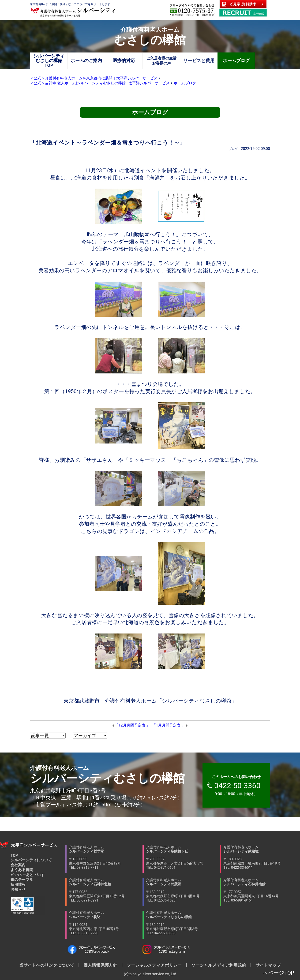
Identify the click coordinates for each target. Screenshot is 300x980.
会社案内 (18, 865)
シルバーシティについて (31, 860)
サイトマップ (266, 965)
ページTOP (281, 973)
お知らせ (18, 889)
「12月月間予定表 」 (132, 725)
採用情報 (18, 885)
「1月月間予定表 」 (169, 725)
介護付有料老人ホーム (106, 857)
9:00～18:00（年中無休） (239, 785)
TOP (14, 855)
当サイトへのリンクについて (49, 965)
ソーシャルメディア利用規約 (219, 965)
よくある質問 (22, 870)
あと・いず (28, 875)
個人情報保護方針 (100, 965)
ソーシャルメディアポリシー (154, 965)
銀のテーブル (22, 880)
